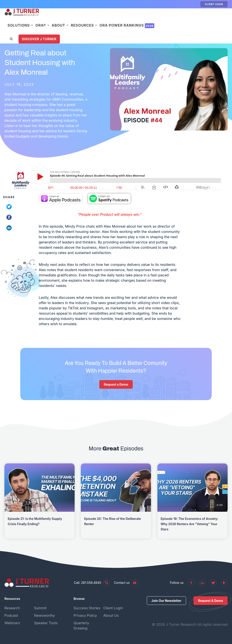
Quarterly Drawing (81, 626)
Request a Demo (116, 384)
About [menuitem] (94, 18)
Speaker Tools (46, 623)
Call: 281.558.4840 (92, 583)
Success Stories (87, 608)
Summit (40, 608)
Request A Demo (211, 601)
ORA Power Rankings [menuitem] (163, 18)
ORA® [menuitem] (77, 18)
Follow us (177, 583)
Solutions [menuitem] (55, 18)
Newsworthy (45, 615)
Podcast (11, 615)
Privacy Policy (85, 615)
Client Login (214, 4)
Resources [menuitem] (118, 18)
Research (12, 608)
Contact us (126, 583)
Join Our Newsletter (166, 601)
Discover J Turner (75, 31)
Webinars (12, 623)
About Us (111, 615)
